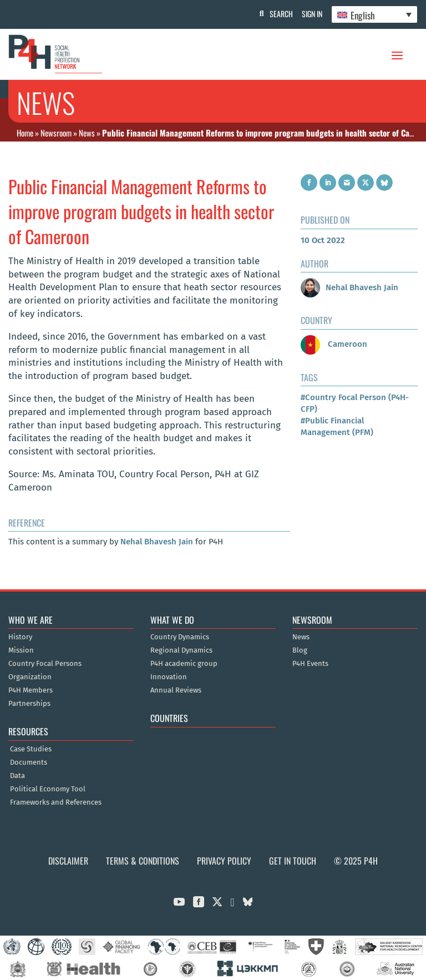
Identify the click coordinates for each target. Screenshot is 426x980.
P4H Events (310, 664)
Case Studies (31, 749)
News (87, 133)
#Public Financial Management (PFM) (337, 426)
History (20, 637)
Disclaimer (68, 861)
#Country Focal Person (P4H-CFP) (355, 403)
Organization (30, 677)
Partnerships (29, 704)
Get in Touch (293, 861)
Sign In (310, 14)
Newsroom (56, 133)
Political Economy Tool (48, 789)
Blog (300, 650)
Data (17, 776)
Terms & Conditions (143, 861)
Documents (29, 762)
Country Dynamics (180, 637)
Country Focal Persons (45, 664)
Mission (21, 650)
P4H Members (31, 690)
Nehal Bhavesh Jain (157, 542)
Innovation (169, 677)
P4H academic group (184, 664)
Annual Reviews (176, 690)
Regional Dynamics (181, 650)
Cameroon (334, 344)
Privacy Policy (224, 861)
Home (25, 133)
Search (277, 14)
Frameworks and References (56, 802)
